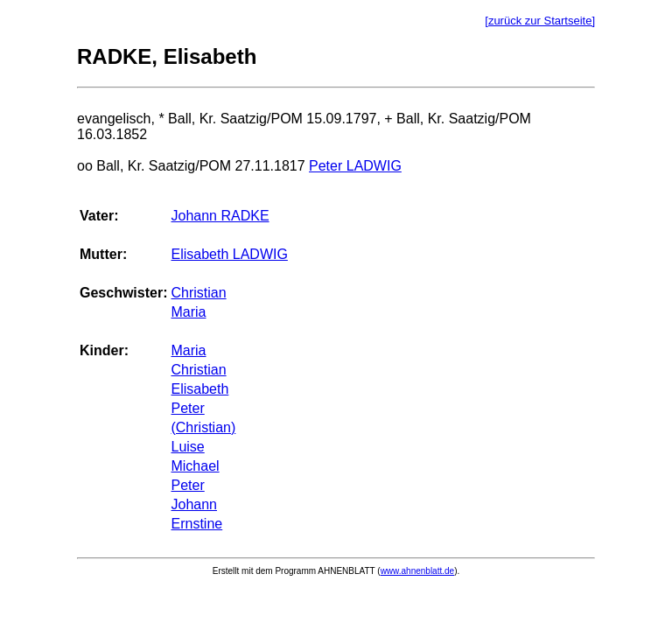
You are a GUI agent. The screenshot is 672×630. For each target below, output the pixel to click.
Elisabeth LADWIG (229, 254)
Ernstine (196, 524)
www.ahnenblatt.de (418, 571)
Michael (195, 466)
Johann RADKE (220, 216)
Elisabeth (199, 389)
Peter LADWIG (355, 166)
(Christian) (203, 427)
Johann (194, 504)
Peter (187, 408)
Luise (187, 447)
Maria (188, 312)
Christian (198, 293)
